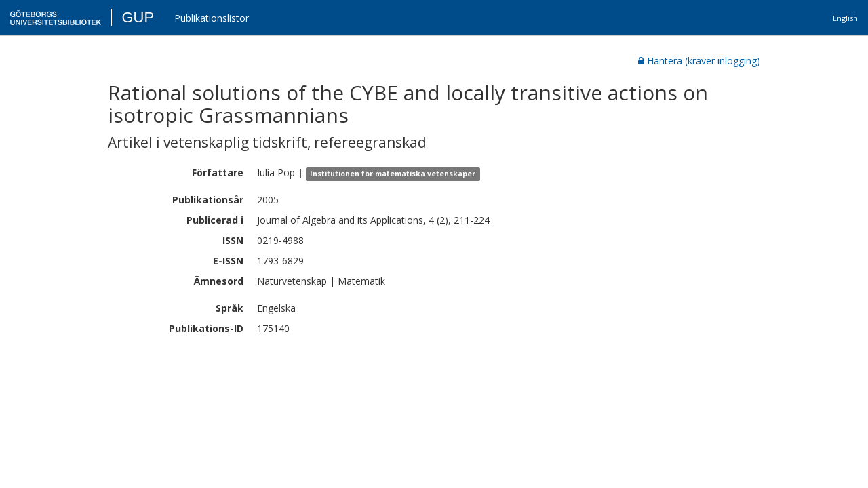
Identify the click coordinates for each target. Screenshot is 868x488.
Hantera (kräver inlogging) (699, 61)
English (845, 18)
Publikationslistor (212, 18)
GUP (138, 17)
